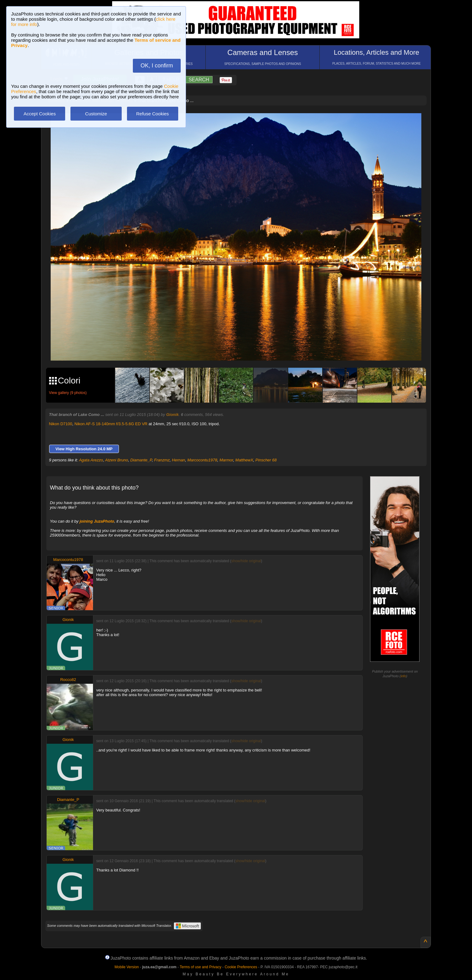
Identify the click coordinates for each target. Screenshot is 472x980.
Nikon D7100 (61, 424)
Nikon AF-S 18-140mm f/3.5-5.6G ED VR (111, 424)
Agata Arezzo (91, 460)
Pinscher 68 (266, 460)
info (403, 676)
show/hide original (246, 561)
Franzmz (162, 460)
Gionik (172, 415)
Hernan (179, 460)
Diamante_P (141, 460)
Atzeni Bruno (116, 460)
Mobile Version (127, 967)
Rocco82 (68, 680)
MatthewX (244, 460)
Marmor (226, 460)
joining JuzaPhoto (97, 521)
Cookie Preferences (241, 967)
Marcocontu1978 (202, 460)
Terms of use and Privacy (201, 967)
